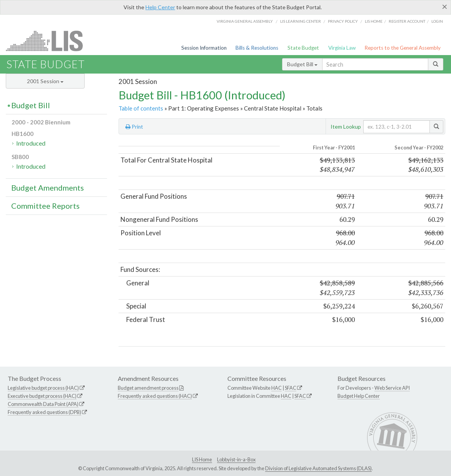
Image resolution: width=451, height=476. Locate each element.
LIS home (374, 21)
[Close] (445, 7)
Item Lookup (346, 127)
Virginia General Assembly (245, 21)
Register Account (407, 21)
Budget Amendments (48, 188)
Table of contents (141, 108)
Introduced (31, 143)
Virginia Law (342, 48)
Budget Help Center (359, 396)
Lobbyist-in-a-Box (236, 459)
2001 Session (45, 81)
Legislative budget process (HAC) (43, 388)
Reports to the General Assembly (403, 48)
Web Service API (392, 388)
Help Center (160, 7)
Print (134, 127)
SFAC (291, 388)
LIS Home (202, 459)
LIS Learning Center (301, 21)
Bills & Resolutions (257, 48)
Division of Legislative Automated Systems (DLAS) (318, 468)
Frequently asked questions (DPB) (44, 412)
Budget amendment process (148, 388)
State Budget (303, 48)
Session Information (204, 48)
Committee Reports (45, 206)
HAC (276, 388)
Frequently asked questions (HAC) (155, 396)
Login (437, 21)
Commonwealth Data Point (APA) (43, 404)
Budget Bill (302, 64)
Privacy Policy (343, 21)
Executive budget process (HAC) (42, 396)
